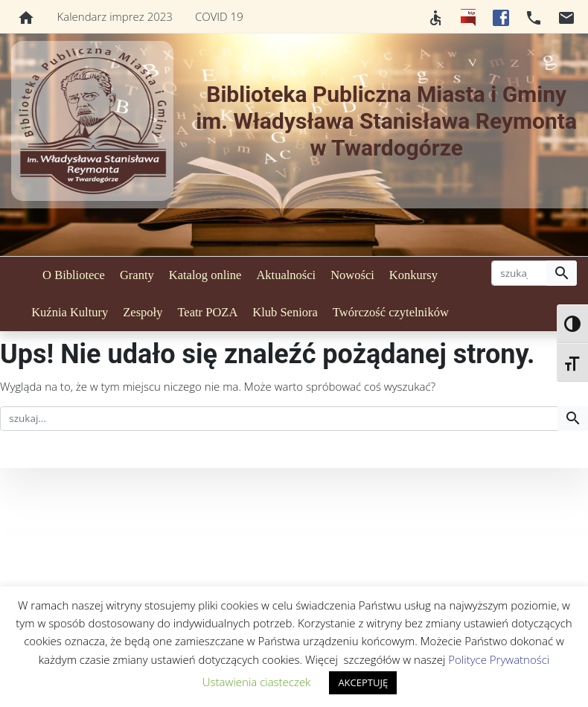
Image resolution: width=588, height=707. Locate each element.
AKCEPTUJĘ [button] (363, 682)
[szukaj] (519, 273)
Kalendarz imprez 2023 (115, 16)
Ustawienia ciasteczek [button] (257, 682)
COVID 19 (219, 16)
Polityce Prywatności (499, 659)
